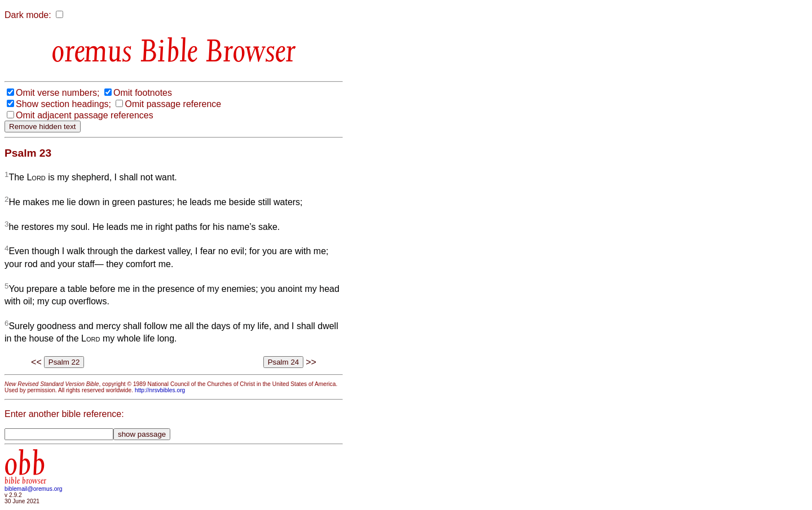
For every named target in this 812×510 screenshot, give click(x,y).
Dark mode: (28, 15)
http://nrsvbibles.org (160, 390)
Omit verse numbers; (58, 93)
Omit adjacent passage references (85, 115)
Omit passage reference (173, 104)
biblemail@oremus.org (34, 489)
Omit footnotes (143, 93)
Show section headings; (63, 104)
